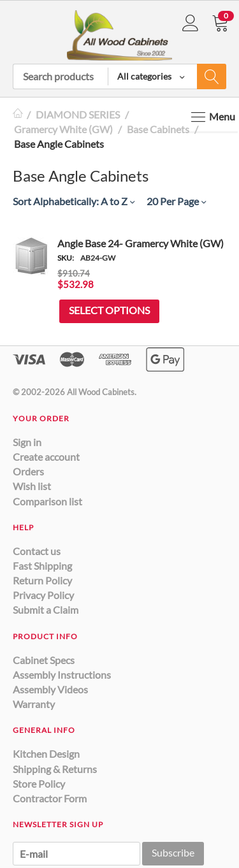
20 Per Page (176, 201)
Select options (109, 310)
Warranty (34, 704)
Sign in (27, 442)
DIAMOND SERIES (78, 114)
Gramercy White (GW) (63, 129)
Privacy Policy (43, 595)
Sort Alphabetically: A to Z (74, 201)
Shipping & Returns (55, 769)
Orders (28, 471)
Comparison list (47, 501)
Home (18, 114)
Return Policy (42, 580)
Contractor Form (50, 798)
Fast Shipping (42, 566)
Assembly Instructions (62, 675)
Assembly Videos (50, 689)
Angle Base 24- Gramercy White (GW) (141, 243)
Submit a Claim (46, 610)
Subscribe (173, 852)
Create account (46, 457)
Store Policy (39, 784)
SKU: (66, 258)
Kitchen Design (46, 754)
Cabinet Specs (44, 660)
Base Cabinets (158, 129)
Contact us (37, 551)
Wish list (32, 486)
